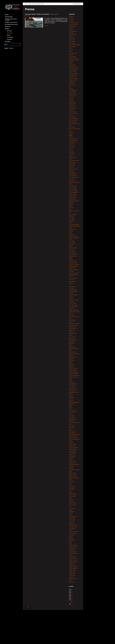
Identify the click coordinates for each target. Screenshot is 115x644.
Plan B (70, 406)
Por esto (71, 407)
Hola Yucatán (72, 251)
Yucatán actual (72, 548)
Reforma (71, 441)
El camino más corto (73, 139)
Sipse (70, 485)
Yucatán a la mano (73, 547)
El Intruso (71, 156)
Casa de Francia (73, 77)
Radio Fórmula (72, 431)
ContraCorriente (72, 107)
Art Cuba (71, 36)
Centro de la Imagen (73, 78)
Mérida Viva (72, 332)
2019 (71, 591)
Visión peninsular (73, 533)
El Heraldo (71, 151)
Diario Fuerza (72, 127)
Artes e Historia (72, 46)
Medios (7, 29)
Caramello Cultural (73, 75)
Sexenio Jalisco (72, 473)
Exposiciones (9, 17)
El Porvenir (71, 167)
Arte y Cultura (72, 43)
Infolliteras (71, 260)
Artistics (71, 51)
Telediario (71, 501)
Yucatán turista (72, 575)
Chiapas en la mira (73, 80)
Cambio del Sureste (73, 68)
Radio (9, 35)
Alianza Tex (71, 28)
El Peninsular (72, 166)
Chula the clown (72, 85)
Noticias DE (71, 365)
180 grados (71, 16)
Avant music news (73, 53)
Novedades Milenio (73, 384)
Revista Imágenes (73, 453)
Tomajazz (71, 513)
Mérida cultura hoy (73, 329)
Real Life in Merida (73, 438)
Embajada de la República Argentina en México (74, 182)
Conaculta (71, 100)
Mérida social (72, 330)
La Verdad (71, 302)
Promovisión (72, 418)
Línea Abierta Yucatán (74, 317)
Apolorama (71, 33)
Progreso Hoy (72, 416)
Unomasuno (72, 522)
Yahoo (70, 542)
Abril (71, 602)
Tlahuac (71, 510)
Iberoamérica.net (73, 256)
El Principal (71, 171)
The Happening (72, 508)
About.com (71, 20)
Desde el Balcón (73, 117)
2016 (71, 595)
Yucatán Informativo (73, 567)
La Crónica (71, 280)
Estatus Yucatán (72, 198)
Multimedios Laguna (73, 349)
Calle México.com (73, 67)
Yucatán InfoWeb (73, 569)
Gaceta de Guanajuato (74, 224)
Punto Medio (72, 428)
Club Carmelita (72, 92)
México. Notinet (72, 339)
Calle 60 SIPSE (72, 65)
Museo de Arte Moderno (74, 354)
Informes (8, 42)
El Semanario (72, 172)
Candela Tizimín (72, 72)
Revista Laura (72, 454)
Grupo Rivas (72, 245)
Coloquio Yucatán (73, 95)
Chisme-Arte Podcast (11, 22)
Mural (70, 350)
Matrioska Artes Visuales (74, 323)
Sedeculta (71, 468)
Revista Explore (72, 451)
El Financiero (72, 147)
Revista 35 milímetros (74, 448)
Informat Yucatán (73, 261)
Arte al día (38, 4)
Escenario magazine (73, 191)
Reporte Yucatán (73, 444)
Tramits (70, 515)
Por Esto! (71, 409)
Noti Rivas (71, 364)
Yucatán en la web (73, 560)
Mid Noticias (72, 342)
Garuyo (71, 228)
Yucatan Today (72, 574)
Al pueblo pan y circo (73, 25)
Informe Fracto (72, 268)
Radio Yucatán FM (73, 436)
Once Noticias (72, 387)
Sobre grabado (72, 488)
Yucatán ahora (72, 550)
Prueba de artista (73, 419)
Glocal (70, 233)
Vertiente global (72, 528)
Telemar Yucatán (73, 503)
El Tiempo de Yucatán (74, 177)
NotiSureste (71, 382)
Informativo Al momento (74, 265)
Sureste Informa (72, 496)
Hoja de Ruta (72, 250)
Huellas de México (73, 255)
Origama (71, 396)
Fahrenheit (71, 208)
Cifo (70, 87)
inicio (26, 4)
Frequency (71, 221)
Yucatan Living (72, 570)
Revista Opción (72, 456)
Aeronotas (71, 21)
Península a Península (74, 402)
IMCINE (71, 258)
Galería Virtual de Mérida (74, 226)
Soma (70, 491)
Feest (70, 209)
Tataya (70, 498)
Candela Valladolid (73, 73)
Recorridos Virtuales (11, 24)
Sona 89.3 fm (72, 493)
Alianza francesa (73, 26)
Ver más (46, 25)
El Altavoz (71, 137)
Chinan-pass (72, 83)
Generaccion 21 (72, 229)
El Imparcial (71, 152)
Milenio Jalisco (72, 347)
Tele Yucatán (72, 500)
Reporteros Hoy (72, 446)
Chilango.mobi (72, 82)
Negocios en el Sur (73, 357)
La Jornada (71, 288)
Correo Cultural (72, 109)
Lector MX (71, 308)
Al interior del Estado (73, 23)
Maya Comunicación (73, 325)
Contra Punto (72, 105)
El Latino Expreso (73, 157)
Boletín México (72, 57)
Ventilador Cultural (73, 525)
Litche (70, 318)
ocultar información (77, 4)
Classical (71, 88)
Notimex (71, 379)
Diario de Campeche (73, 119)
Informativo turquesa (73, 266)
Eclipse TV (71, 134)
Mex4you (71, 335)
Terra (70, 506)
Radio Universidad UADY (74, 434)
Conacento (71, 98)
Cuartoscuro (72, 110)
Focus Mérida (72, 219)
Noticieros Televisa (73, 377)
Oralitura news (72, 391)
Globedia (71, 231)
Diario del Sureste (73, 122)
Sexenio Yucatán (73, 475)
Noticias (9, 31)
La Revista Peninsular (74, 300)
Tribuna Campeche (73, 517)
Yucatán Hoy (72, 564)
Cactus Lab (71, 62)
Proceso (71, 414)
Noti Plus (71, 362)
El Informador (72, 154)
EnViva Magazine (73, 189)
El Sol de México (73, 176)
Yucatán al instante (73, 552)
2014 (71, 598)
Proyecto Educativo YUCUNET (11, 20)
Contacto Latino (72, 104)
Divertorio (71, 132)
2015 (71, 597)
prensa (34, 4)
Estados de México (73, 196)
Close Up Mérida (73, 90)
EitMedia (71, 135)
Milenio (71, 345)
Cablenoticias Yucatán (74, 60)
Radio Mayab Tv (72, 433)
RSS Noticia (72, 466)
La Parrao (71, 293)
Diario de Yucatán (73, 120)
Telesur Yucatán (72, 505)
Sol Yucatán (72, 490)
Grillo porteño (72, 241)
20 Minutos (71, 18)
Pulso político (72, 426)
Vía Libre (71, 530)
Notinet (70, 381)
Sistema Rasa (72, 486)
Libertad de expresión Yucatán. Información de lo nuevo (74, 312)
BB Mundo (71, 55)
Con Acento (71, 97)
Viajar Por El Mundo (73, 532)
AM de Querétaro (73, 31)
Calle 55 (71, 63)
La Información (72, 287)
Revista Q (71, 459)
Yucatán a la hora (73, 545)
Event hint (71, 203)
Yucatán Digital (72, 557)
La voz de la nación (73, 305)
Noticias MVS (72, 367)
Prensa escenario (73, 411)
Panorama (71, 401)
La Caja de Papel (73, 278)
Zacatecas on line (73, 579)
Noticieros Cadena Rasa (74, 376)
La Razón (71, 298)
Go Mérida (71, 234)
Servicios (8, 27)
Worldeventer (72, 540)
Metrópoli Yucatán (73, 334)
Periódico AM (72, 404)
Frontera (71, 223)
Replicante (71, 443)
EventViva (71, 204)
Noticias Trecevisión (73, 369)
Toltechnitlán (72, 512)
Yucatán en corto (73, 559)
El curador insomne (73, 140)
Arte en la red (72, 40)
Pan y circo (71, 399)
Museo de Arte (72, 352)
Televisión (10, 37)
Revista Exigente (73, 449)
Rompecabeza (72, 463)
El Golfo (71, 149)
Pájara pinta (72, 397)
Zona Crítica (72, 582)
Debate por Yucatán (73, 114)
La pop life (71, 297)
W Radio (71, 537)
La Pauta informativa (73, 295)
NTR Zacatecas (72, 386)
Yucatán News (72, 572)
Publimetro (71, 421)
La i (70, 285)
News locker (72, 360)
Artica (70, 48)
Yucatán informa (72, 565)
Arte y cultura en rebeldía (74, 45)
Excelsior (71, 206)
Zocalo (70, 580)
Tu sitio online (72, 518)
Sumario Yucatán (73, 495)
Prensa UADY (72, 412)
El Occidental (72, 164)
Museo (7, 15)
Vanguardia (71, 523)
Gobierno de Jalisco (73, 236)
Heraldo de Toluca (73, 248)
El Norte (71, 159)
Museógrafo (72, 355)
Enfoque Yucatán (73, 187)
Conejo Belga (72, 102)
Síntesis (71, 483)
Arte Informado (72, 41)
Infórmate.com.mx (73, 263)
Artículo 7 (71, 50)
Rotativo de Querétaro (74, 465)
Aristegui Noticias (73, 35)
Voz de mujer (72, 535)
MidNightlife (72, 344)
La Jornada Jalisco (73, 290)
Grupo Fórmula (72, 243)
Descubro (71, 115)
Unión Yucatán (72, 520)
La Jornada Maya (73, 292)
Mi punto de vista (73, 340)
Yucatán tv (71, 577)
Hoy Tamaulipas (72, 253)
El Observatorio (72, 162)
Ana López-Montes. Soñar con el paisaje (37, 14)
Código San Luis (73, 93)
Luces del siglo (72, 320)
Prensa (10, 33)
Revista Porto (72, 458)
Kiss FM (71, 276)
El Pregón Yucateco (73, 169)
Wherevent (71, 538)
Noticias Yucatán (73, 370)
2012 (71, 604)
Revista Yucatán (72, 461)
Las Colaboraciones (73, 307)
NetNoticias (71, 359)
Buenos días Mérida (73, 58)
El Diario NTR (72, 146)
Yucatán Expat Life (73, 562)
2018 (71, 593)
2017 (71, 594)
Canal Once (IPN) (73, 70)
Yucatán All (71, 555)
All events (71, 30)
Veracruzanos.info (73, 527)
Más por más (72, 322)
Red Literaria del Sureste (74, 439)
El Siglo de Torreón (73, 174)
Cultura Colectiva (73, 112)
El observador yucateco (74, 161)
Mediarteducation (73, 327)
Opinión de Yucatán (73, 389)
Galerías (9, 39)
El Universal (72, 179)
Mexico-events (72, 337)
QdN (70, 429)
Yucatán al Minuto (73, 553)
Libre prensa (72, 315)
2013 (42, 4)
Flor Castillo (72, 218)
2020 (71, 590)
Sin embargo (72, 481)
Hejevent (71, 246)
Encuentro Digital (73, 186)
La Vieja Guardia (73, 303)
